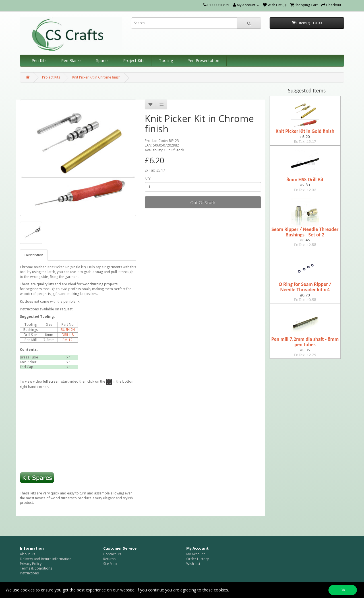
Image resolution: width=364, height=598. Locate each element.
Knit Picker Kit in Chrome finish (96, 77)
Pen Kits (39, 60)
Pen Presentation (203, 60)
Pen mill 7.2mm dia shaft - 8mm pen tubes (305, 342)
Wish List (193, 564)
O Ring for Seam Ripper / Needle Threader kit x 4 (305, 287)
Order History (197, 559)
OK (343, 590)
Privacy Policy (31, 564)
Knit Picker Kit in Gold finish (305, 131)
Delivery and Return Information (46, 559)
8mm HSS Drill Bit (305, 180)
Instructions (29, 573)
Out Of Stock (203, 202)
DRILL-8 (68, 335)
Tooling (166, 60)
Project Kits (134, 60)
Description (34, 255)
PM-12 (68, 340)
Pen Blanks (71, 60)
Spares (102, 60)
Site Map (110, 564)
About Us (27, 554)
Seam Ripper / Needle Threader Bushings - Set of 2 (305, 232)
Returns (109, 559)
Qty (148, 178)
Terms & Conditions (36, 568)
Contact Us (112, 554)
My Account (196, 554)
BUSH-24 (68, 330)
